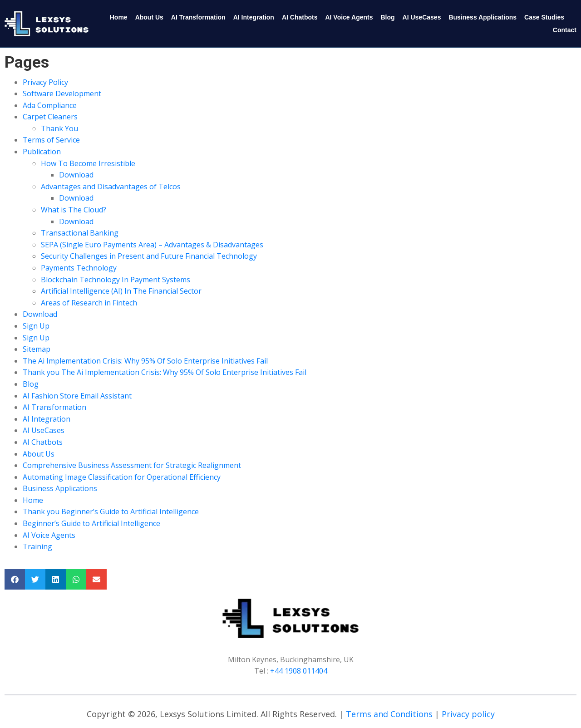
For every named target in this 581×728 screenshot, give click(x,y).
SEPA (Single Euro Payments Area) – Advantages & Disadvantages (152, 245)
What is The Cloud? (74, 210)
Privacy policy (468, 714)
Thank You (59, 128)
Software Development (62, 93)
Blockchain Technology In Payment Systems (116, 280)
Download (76, 175)
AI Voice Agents (349, 17)
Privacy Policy (45, 82)
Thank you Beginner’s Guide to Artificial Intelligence (111, 512)
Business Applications (483, 17)
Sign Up (36, 326)
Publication (42, 152)
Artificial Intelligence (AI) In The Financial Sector (121, 291)
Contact (565, 30)
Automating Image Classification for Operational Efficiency (122, 477)
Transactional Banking (80, 233)
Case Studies (544, 17)
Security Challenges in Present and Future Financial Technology (149, 256)
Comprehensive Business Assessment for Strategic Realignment (132, 465)
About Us (149, 17)
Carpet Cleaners (50, 117)
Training (37, 546)
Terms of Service (51, 140)
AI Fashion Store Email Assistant (77, 396)
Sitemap (37, 349)
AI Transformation (198, 17)
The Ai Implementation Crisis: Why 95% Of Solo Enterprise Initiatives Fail (145, 361)
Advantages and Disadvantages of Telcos (111, 187)
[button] (15, 579)
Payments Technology (79, 268)
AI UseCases (422, 17)
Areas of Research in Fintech (89, 303)
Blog (387, 17)
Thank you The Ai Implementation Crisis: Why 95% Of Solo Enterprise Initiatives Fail (165, 372)
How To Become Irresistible (88, 163)
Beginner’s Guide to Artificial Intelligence (91, 523)
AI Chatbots (300, 17)
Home (119, 17)
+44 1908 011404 (299, 671)
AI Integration (254, 17)
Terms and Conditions (389, 714)
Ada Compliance (50, 105)
